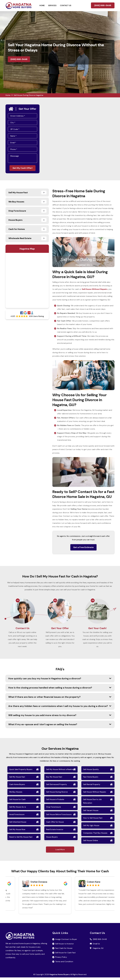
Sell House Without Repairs (95, 794)
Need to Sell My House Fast (21, 839)
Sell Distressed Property (57, 787)
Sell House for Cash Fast (65, 955)
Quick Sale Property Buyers (21, 772)
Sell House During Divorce (57, 794)
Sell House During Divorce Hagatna (28, 95)
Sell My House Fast (17, 779)
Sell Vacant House (91, 813)
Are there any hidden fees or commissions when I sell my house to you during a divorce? (60, 709)
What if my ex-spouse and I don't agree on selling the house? (60, 727)
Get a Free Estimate (83, 548)
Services (52, 6)
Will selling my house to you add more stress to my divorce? (60, 718)
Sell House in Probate (55, 802)
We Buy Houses (16, 794)
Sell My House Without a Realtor (60, 772)
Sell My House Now (17, 832)
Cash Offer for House (55, 824)
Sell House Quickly (91, 772)
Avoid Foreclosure (17, 817)
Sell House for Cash (17, 802)
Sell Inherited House (18, 824)
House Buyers (52, 839)
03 (93, 601)
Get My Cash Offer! (22, 168)
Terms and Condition (64, 964)
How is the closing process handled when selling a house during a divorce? (60, 690)
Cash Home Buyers (17, 787)
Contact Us (66, 6)
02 (55, 601)
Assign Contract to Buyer (66, 942)
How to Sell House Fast (93, 820)
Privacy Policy (61, 960)
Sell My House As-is (18, 809)
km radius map (27, 281)
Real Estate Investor (55, 832)
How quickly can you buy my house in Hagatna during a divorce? (60, 681)
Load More (60, 852)
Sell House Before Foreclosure (59, 817)
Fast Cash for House (64, 951)
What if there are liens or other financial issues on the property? (60, 699)
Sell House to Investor (65, 946)
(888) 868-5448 (103, 5)
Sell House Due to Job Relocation (92, 804)
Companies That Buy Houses (95, 835)
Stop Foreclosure (53, 809)
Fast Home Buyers (91, 779)
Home (42, 6)
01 (18, 601)
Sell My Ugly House (91, 828)
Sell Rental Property (92, 787)
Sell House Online (91, 843)
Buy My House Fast (54, 779)
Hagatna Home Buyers (60, 977)
